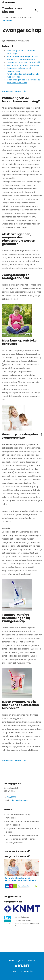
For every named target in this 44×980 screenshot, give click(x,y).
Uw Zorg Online (18, 961)
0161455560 (12, 797)
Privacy (14, 971)
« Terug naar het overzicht (14, 91)
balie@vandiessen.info (19, 800)
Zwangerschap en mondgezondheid (23, 62)
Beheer (32, 961)
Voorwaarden (27, 971)
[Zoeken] (36, 10)
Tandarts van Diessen (13, 10)
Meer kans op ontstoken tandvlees (23, 65)
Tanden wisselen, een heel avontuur (22, 835)
